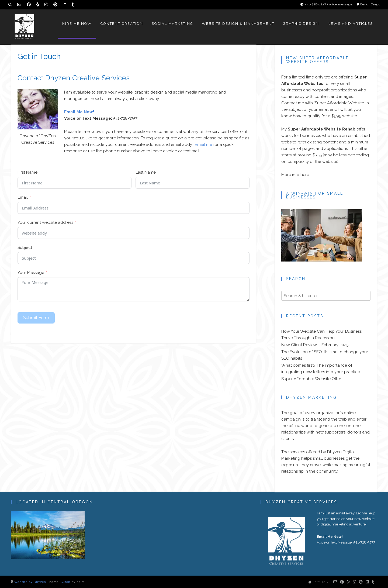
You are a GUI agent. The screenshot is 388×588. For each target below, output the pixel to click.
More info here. (296, 175)
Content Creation (122, 24)
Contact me (293, 103)
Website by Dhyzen (30, 582)
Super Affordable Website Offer (311, 379)
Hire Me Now (77, 24)
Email (23, 197)
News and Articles (350, 24)
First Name (27, 172)
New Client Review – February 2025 (315, 345)
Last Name (146, 172)
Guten (65, 582)
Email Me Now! (79, 112)
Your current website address (45, 222)
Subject (25, 247)
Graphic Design (301, 24)
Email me (203, 145)
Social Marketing (172, 24)
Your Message (31, 273)
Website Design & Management (238, 24)
